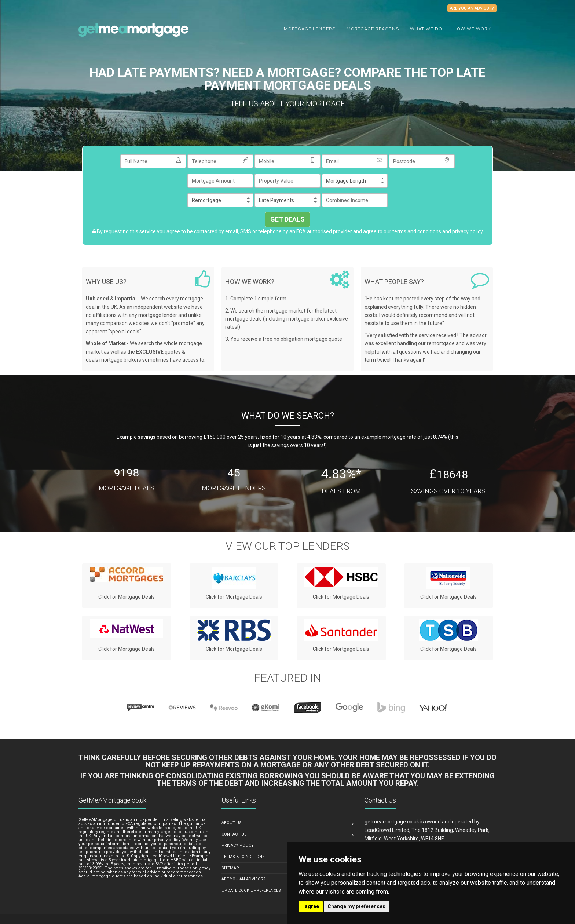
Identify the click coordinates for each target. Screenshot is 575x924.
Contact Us (234, 834)
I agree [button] (311, 906)
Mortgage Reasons (373, 29)
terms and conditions (417, 231)
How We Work (472, 29)
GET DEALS (287, 219)
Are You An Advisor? (243, 879)
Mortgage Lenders (310, 29)
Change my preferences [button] (356, 906)
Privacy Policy (238, 845)
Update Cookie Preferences (251, 890)
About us (232, 823)
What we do (426, 29)
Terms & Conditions (243, 857)
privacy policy (468, 231)
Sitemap (230, 868)
